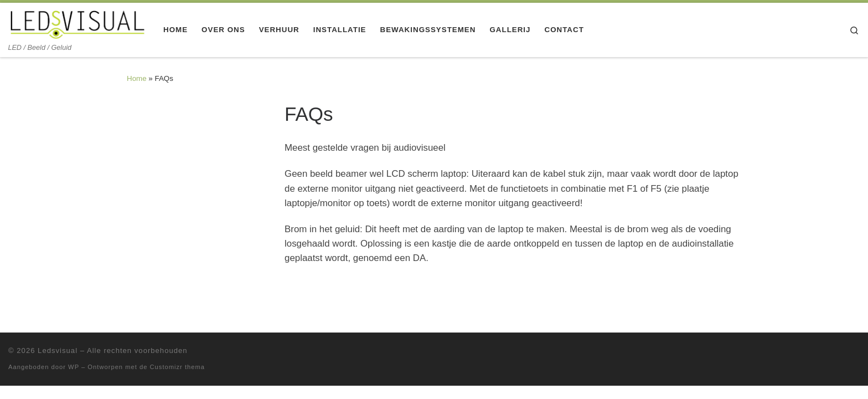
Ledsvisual (58, 351)
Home (137, 78)
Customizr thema (178, 367)
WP (74, 367)
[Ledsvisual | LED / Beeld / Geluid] (77, 23)
